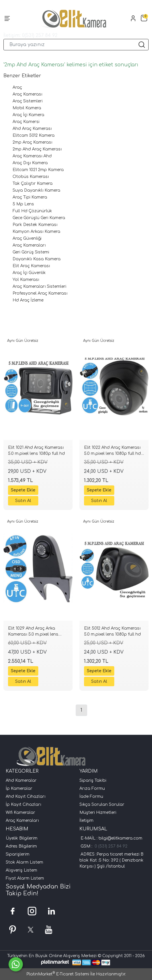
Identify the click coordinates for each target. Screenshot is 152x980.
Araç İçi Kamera (28, 115)
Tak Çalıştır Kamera (33, 183)
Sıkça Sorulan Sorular (102, 805)
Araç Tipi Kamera (30, 197)
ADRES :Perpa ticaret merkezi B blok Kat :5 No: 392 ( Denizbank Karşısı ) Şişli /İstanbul (111, 860)
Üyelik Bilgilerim (22, 838)
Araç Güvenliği (27, 238)
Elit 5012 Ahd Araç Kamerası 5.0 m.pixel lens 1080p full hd (112, 631)
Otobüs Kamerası (31, 177)
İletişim (86, 821)
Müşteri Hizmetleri (98, 813)
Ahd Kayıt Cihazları (26, 797)
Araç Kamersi (26, 122)
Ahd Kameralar (21, 780)
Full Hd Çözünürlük (32, 211)
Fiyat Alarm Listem (25, 878)
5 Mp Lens (23, 204)
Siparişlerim (18, 854)
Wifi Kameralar (20, 813)
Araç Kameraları (29, 245)
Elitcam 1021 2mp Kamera (38, 170)
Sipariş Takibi (93, 780)
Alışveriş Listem (21, 870)
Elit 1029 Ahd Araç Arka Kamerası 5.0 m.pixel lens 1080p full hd (33, 632)
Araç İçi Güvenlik (29, 273)
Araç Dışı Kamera (30, 163)
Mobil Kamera (27, 108)
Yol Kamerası (26, 280)
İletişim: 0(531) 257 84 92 (30, 35)
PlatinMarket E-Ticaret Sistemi (58, 974)
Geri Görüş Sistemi (31, 252)
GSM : (88, 846)
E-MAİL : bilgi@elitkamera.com (111, 838)
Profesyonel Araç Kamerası (40, 293)
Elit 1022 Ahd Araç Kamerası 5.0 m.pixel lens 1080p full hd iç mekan (112, 451)
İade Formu (91, 797)
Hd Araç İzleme (28, 300)
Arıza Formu (92, 788)
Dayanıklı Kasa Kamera (37, 259)
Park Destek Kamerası (35, 225)
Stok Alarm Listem (24, 862)
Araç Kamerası (27, 94)
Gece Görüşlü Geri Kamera (39, 218)
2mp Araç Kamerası (32, 142)
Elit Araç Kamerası (31, 266)
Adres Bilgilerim (21, 846)
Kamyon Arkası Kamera (36, 232)
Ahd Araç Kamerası (32, 129)
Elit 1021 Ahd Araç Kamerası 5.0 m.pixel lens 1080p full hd (36, 451)
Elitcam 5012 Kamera (34, 135)
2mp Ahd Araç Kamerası (37, 149)
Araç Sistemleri (28, 101)
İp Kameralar (19, 788)
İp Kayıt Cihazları (23, 805)
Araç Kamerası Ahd (32, 156)
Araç (17, 87)
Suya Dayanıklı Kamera (36, 190)
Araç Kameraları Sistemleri (39, 286)
